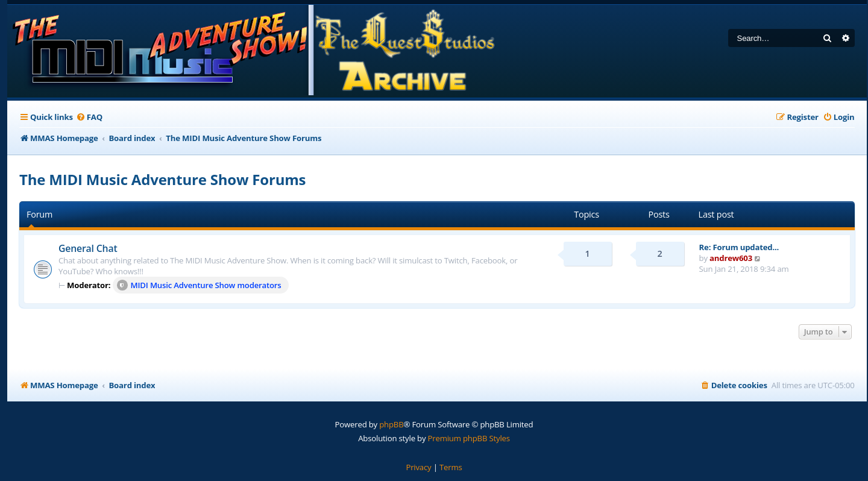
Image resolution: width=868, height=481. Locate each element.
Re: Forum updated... (739, 247)
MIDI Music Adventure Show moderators (199, 285)
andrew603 (731, 258)
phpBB (391, 424)
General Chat (88, 248)
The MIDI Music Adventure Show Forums (162, 179)
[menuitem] (89, 117)
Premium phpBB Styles (469, 438)
